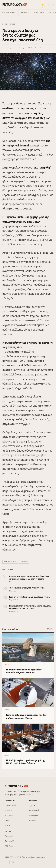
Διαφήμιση (34, 815)
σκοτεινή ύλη (10, 562)
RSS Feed (9, 846)
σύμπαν (24, 562)
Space (12, 24)
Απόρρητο (34, 820)
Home (5, 24)
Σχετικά (33, 805)
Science (25, 13)
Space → (50, 629)
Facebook (9, 836)
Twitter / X (9, 841)
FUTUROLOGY (15, 5)
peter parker (10, 48)
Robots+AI (39, 13)
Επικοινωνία (35, 810)
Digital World (9, 13)
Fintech (8, 820)
